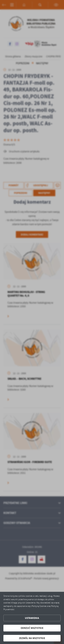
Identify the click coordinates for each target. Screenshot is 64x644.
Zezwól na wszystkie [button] (32, 638)
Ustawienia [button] (32, 618)
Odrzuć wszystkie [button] (32, 628)
